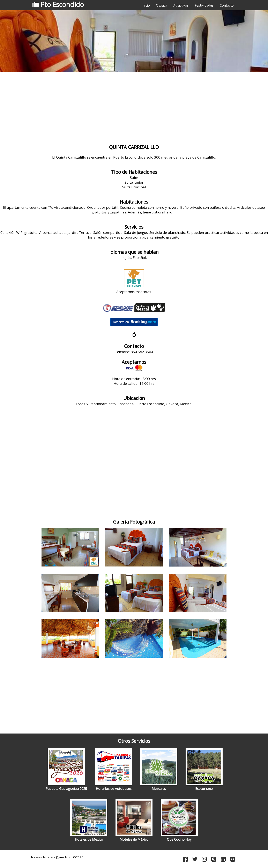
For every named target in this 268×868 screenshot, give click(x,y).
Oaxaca (162, 5)
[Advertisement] (134, 106)
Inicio (146, 5)
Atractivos (181, 5)
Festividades (204, 5)
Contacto (227, 5)
